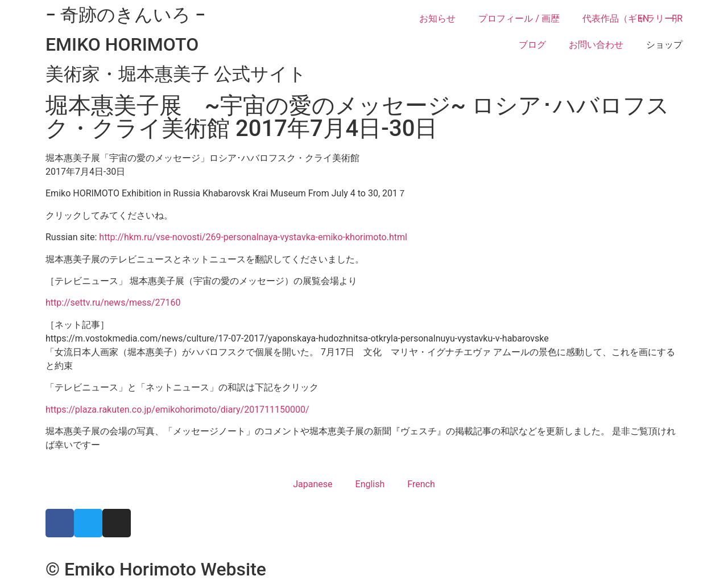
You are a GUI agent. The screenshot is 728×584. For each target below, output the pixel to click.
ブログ (532, 45)
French (421, 484)
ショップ (664, 45)
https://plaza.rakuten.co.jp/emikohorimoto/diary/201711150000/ (177, 410)
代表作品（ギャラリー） (632, 18)
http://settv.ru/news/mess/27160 (113, 303)
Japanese (313, 484)
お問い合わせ (596, 45)
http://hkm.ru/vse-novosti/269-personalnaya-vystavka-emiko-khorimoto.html (253, 237)
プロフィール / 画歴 (519, 18)
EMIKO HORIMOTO (122, 44)
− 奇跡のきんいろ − (125, 15)
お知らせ (437, 18)
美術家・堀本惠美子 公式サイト (176, 74)
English (370, 484)
